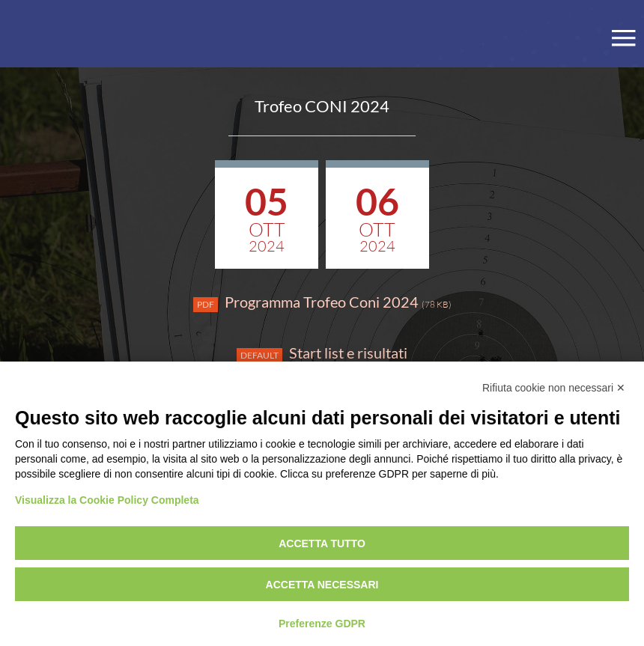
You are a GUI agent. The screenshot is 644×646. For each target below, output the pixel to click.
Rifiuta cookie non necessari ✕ (554, 388)
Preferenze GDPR (322, 624)
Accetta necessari (322, 585)
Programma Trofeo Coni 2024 (322, 302)
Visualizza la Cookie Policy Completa (107, 500)
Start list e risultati (322, 353)
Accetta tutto (322, 543)
